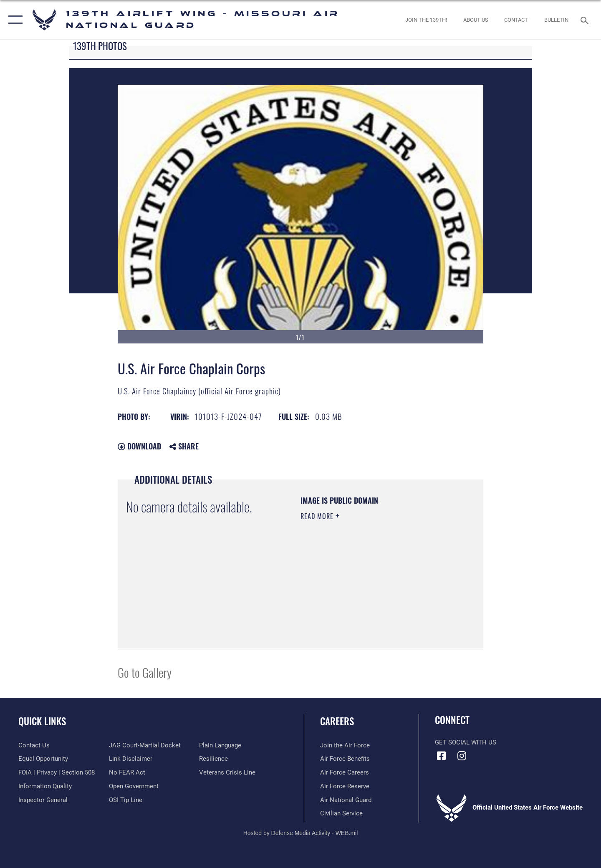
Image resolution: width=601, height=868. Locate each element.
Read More (318, 516)
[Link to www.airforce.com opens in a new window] (345, 745)
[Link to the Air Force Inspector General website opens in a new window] (43, 800)
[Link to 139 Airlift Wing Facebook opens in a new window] (441, 756)
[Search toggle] (586, 20)
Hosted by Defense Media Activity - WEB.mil (301, 833)
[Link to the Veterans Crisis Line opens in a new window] (227, 772)
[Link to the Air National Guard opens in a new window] (346, 800)
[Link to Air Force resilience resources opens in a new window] (213, 759)
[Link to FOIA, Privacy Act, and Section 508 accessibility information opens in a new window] (57, 772)
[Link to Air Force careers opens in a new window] (345, 772)
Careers (337, 721)
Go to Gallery (145, 672)
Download (139, 446)
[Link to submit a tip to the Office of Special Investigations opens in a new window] (126, 800)
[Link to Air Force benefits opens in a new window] (345, 759)
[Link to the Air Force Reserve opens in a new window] (345, 786)
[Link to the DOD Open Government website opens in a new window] (134, 786)
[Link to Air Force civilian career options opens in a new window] (341, 813)
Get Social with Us (466, 742)
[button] (14, 20)
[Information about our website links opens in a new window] (131, 759)
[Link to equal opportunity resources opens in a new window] (43, 759)
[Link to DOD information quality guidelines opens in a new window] (45, 786)
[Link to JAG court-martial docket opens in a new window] (145, 745)
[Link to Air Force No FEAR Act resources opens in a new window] (127, 772)
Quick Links (42, 721)
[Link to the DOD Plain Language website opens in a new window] (220, 745)
